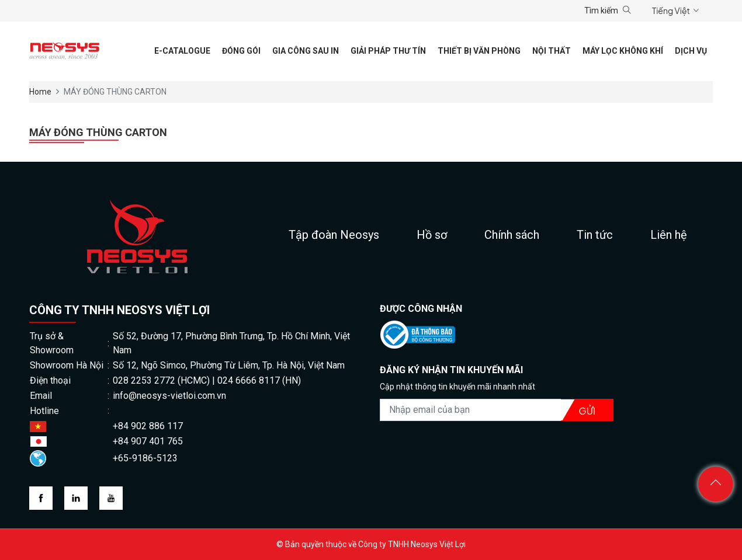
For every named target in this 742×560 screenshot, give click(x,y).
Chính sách (512, 235)
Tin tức (595, 235)
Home (40, 92)
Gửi (587, 411)
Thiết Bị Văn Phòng (479, 51)
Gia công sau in (306, 51)
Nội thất (552, 51)
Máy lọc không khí (623, 51)
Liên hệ (669, 235)
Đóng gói (241, 51)
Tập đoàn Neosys (334, 235)
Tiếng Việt (671, 11)
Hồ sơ (432, 235)
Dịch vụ (691, 51)
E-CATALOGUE (182, 51)
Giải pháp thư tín (388, 51)
